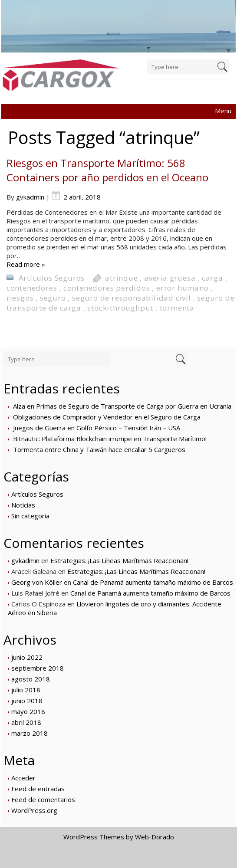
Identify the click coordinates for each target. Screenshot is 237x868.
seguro (53, 298)
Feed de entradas (38, 789)
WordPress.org (34, 810)
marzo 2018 (30, 733)
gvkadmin (30, 197)
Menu (223, 111)
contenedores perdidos (107, 288)
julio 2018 (26, 690)
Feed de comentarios (43, 799)
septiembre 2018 (38, 668)
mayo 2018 (28, 711)
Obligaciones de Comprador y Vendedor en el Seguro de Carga (107, 417)
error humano (183, 288)
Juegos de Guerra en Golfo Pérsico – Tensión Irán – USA (97, 428)
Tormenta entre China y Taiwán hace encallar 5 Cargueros (99, 449)
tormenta (177, 308)
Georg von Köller (37, 582)
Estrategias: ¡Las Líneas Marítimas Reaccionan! (119, 560)
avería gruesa (170, 278)
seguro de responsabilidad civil (132, 298)
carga (212, 278)
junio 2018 (27, 701)
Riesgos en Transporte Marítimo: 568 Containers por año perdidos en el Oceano (107, 170)
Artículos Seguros (52, 278)
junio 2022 (27, 657)
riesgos (20, 298)
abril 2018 (26, 722)
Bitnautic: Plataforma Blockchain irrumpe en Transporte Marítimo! (110, 439)
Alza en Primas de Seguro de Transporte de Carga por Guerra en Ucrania (122, 406)
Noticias (23, 505)
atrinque (121, 278)
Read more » (26, 264)
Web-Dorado (155, 837)
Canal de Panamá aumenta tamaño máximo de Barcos (153, 582)
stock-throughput (120, 308)
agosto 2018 (31, 679)
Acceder (23, 778)
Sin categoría (30, 516)
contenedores (32, 288)
